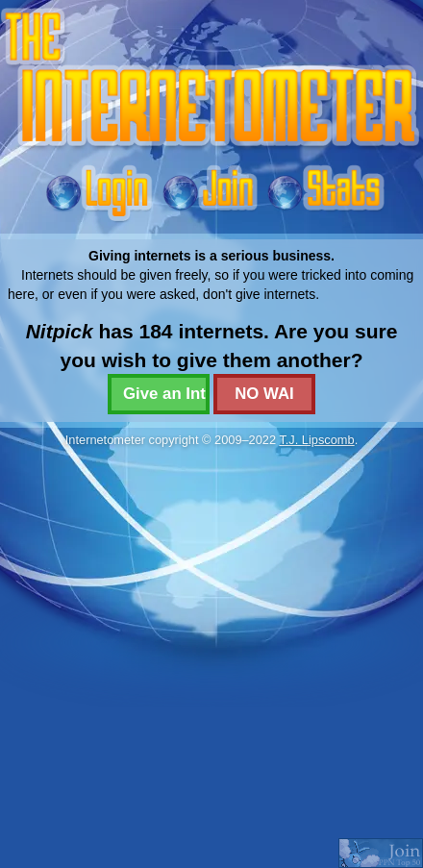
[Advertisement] (205, 657)
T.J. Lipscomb (316, 440)
